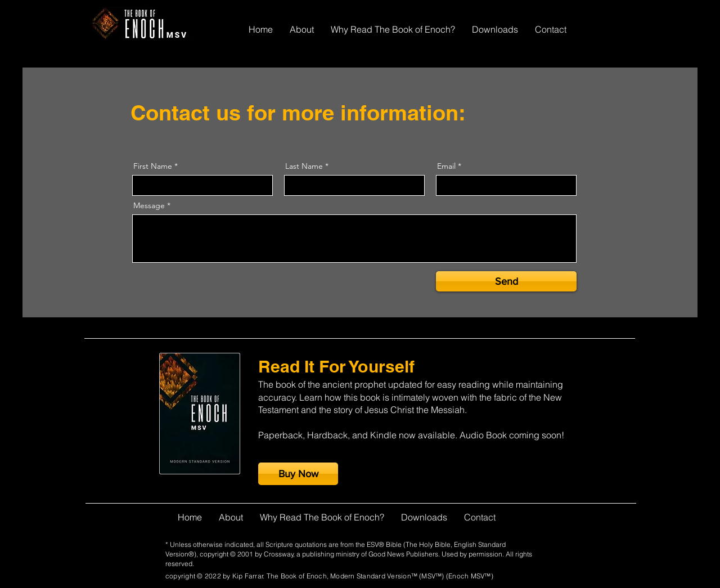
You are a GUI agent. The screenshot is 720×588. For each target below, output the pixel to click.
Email (446, 166)
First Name (153, 166)
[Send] (506, 281)
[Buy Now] (298, 474)
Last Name (304, 166)
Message (149, 205)
